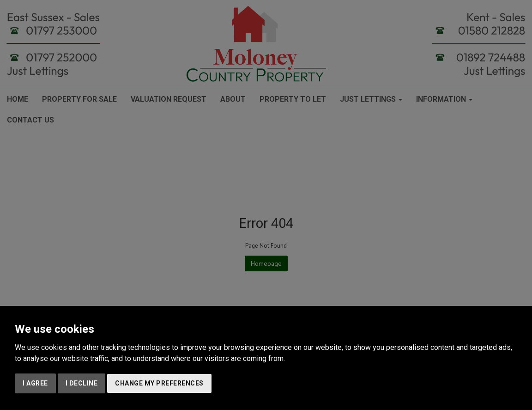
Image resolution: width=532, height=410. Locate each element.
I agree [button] (35, 383)
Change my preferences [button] (159, 383)
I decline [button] (82, 383)
